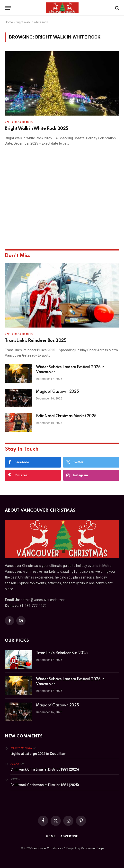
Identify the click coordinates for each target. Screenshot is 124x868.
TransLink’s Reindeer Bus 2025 (35, 341)
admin (15, 764)
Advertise (69, 836)
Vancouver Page (92, 848)
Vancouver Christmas (46, 848)
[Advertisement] (62, 204)
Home (9, 22)
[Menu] (8, 8)
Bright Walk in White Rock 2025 (36, 129)
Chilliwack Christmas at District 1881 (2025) (45, 769)
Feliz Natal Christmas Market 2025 (66, 416)
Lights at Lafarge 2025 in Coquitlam (38, 754)
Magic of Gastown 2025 (57, 392)
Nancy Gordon (21, 748)
